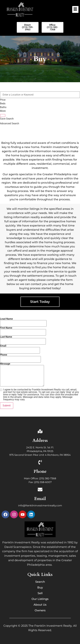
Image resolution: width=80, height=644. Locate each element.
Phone (40, 471)
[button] (75, 9)
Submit (7, 406)
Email (40, 499)
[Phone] (40, 463)
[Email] (40, 490)
